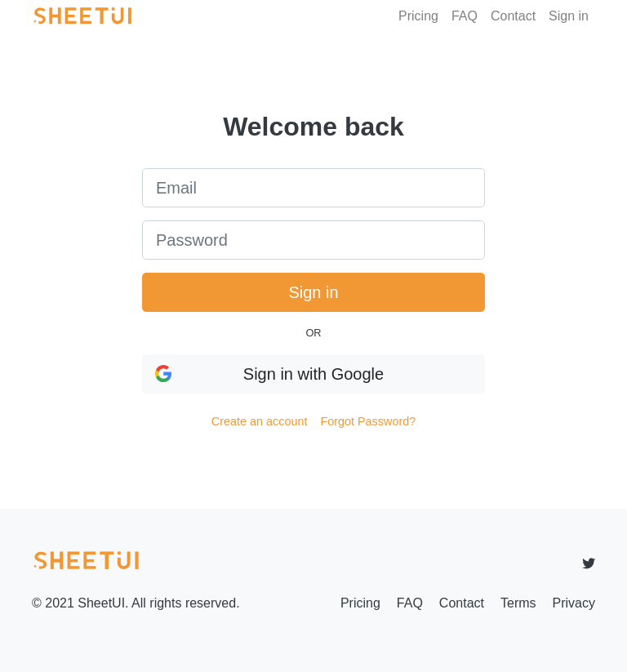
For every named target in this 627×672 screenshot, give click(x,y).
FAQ (465, 16)
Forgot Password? (368, 421)
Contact (513, 16)
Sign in (569, 16)
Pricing (418, 16)
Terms (518, 603)
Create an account (260, 421)
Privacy (574, 603)
